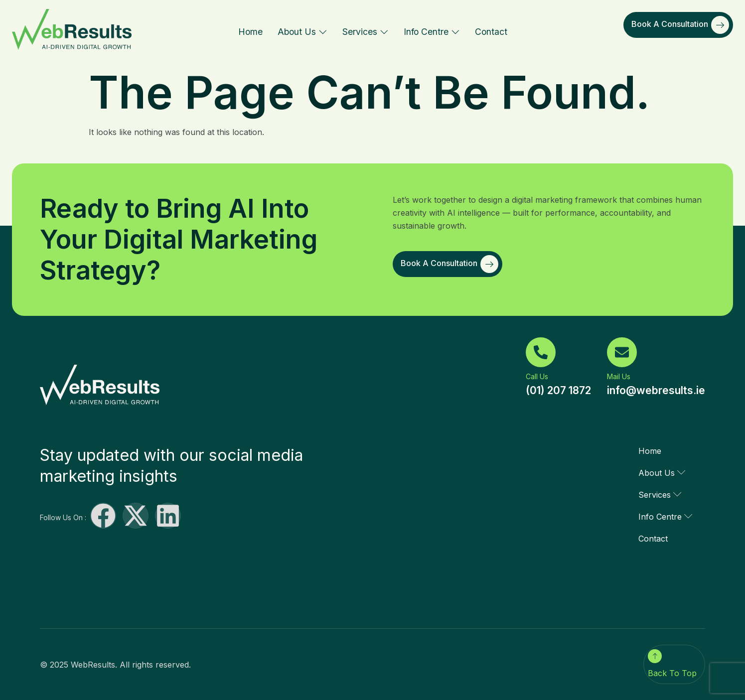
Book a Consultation (680, 25)
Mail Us (619, 376)
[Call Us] (541, 352)
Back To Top (672, 673)
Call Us (537, 376)
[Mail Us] (622, 352)
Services (366, 32)
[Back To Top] (655, 656)
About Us (302, 32)
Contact (491, 32)
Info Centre (432, 32)
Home (250, 32)
